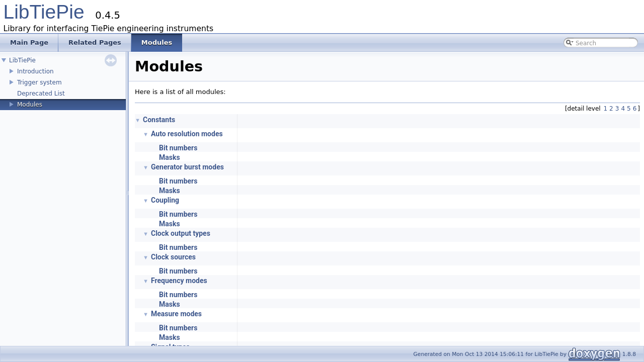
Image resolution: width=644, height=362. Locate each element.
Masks (170, 157)
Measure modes (176, 314)
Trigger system (39, 82)
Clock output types (181, 233)
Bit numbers (178, 148)
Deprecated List (41, 94)
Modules (30, 105)
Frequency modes (179, 281)
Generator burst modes (187, 167)
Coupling (165, 200)
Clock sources (173, 257)
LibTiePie (44, 12)
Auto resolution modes (187, 134)
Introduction (35, 71)
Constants (159, 120)
